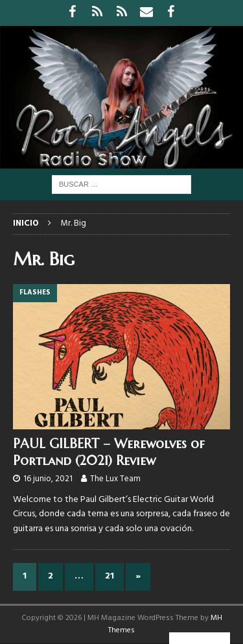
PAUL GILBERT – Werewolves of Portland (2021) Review (109, 452)
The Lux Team (115, 479)
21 (110, 576)
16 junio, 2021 (48, 479)
